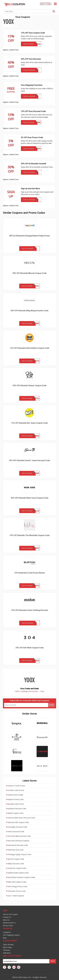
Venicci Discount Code (15, 831)
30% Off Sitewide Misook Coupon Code (30, 273)
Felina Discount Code (15, 850)
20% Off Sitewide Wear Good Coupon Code (30, 498)
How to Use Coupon (10, 914)
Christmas (7, 950)
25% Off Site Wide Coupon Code (30, 648)
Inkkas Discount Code (15, 864)
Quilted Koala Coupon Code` (18, 873)
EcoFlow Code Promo (15, 790)
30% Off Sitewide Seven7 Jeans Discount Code (29, 460)
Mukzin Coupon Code (15, 813)
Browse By (8, 928)
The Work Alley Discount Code (18, 836)
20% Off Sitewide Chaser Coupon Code (30, 385)
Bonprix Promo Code (15, 799)
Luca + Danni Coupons (15, 896)
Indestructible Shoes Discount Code (21, 818)
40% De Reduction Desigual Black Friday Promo (29, 236)
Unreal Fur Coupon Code (16, 868)
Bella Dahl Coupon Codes (16, 882)
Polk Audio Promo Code (16, 891)
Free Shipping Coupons (11, 935)
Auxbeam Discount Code (16, 809)
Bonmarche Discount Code (17, 845)
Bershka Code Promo (15, 804)
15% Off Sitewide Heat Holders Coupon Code (30, 348)
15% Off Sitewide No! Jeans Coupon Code (29, 423)
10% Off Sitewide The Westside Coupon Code (30, 535)
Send (52, 705)
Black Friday (46, 4)
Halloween (7, 953)
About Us (6, 920)
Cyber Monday (8, 945)
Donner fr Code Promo (16, 786)
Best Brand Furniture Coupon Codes (21, 877)
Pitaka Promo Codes (15, 795)
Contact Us (7, 917)
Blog (5, 938)
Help (5, 910)
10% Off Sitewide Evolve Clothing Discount (30, 610)
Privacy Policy (8, 925)
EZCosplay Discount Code (17, 827)
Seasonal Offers (10, 941)
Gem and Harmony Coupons (18, 841)
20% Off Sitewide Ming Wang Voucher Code (29, 311)
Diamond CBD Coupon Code (18, 822)
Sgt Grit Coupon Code (15, 859)
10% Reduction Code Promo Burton (30, 573)
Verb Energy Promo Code (17, 886)
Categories (7, 932)
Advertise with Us (9, 923)
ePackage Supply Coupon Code (19, 854)
